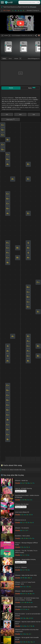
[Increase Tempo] (10, 36)
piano (10, 59)
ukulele (16, 59)
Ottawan (33, 7)
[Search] (38, 2)
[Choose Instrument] (20, 58)
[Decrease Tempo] (2, 36)
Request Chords (21, 491)
